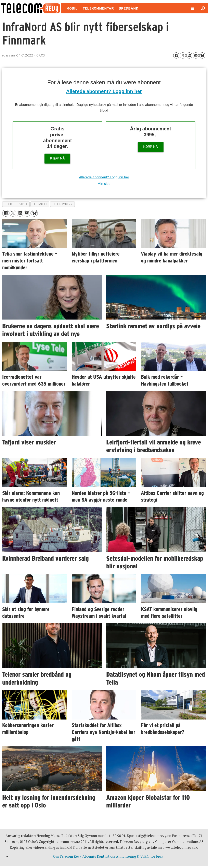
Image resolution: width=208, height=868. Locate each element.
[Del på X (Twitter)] (183, 55)
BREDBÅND (128, 8)
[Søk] (203, 8)
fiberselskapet (16, 204)
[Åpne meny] (193, 8)
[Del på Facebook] (176, 55)
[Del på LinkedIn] (189, 55)
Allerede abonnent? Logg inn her (104, 91)
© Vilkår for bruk (150, 856)
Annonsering (126, 856)
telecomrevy (62, 204)
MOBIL (72, 8)
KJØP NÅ (57, 158)
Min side (104, 184)
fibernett (40, 204)
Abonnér (89, 856)
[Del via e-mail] (196, 55)
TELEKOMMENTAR (98, 8)
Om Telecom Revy (67, 856)
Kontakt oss (106, 856)
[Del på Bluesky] (202, 55)
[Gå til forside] (30, 8)
